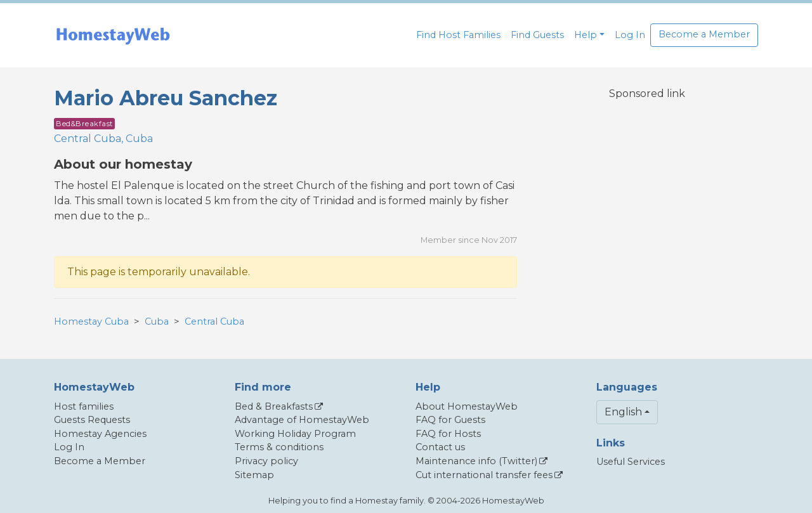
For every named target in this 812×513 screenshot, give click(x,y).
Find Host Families (458, 35)
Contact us (440, 447)
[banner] (113, 35)
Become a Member (704, 34)
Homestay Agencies (100, 434)
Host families (84, 406)
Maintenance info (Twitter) (476, 461)
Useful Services (631, 462)
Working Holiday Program (295, 434)
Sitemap (254, 475)
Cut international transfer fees (484, 475)
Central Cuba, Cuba (103, 139)
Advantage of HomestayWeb (302, 420)
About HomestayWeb (467, 406)
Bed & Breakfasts (274, 406)
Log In (630, 35)
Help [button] (586, 35)
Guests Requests (92, 420)
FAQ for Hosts (448, 434)
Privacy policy (266, 461)
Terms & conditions (279, 447)
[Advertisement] (647, 200)
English (623, 412)
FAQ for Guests (450, 420)
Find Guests (537, 35)
